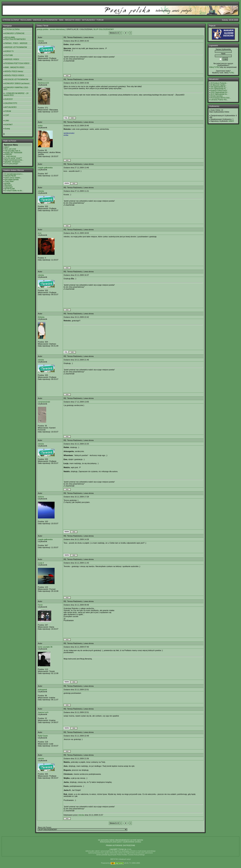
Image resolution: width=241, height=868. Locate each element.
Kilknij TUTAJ (214, 67)
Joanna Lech (43, 712)
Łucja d (41, 563)
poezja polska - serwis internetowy (51, 29)
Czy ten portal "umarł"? (13, 158)
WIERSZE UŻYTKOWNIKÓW (45, 20)
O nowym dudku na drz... (14, 191)
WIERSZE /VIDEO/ (12, 59)
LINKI (7, 121)
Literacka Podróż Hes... (219, 100)
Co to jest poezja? (12, 164)
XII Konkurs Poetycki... (219, 83)
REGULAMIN (26, 20)
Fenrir (40, 605)
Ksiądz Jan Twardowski (14, 153)
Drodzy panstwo (217, 96)
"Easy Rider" (10, 181)
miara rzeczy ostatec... (13, 178)
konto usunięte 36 (45, 647)
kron (40, 233)
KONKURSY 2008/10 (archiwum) (17, 83)
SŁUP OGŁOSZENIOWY (104, 29)
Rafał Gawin (43, 736)
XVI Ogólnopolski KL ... (219, 89)
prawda (8, 183)
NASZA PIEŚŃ (10, 176)
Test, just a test (10, 149)
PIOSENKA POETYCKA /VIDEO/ (17, 63)
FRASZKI (8, 154)
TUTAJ (231, 73)
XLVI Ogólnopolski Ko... (219, 94)
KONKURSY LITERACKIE (15, 33)
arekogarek (42, 690)
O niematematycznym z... (14, 174)
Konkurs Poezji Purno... (219, 90)
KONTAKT (9, 125)
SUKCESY (9, 99)
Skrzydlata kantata (12, 180)
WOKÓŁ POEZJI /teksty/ (14, 71)
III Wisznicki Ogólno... (219, 85)
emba (40, 126)
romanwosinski (44, 402)
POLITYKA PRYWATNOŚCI (15, 39)
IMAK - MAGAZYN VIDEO (70, 20)
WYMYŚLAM (10, 189)
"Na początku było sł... (13, 151)
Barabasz (8, 185)
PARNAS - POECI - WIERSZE (16, 43)
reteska (41, 41)
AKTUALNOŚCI (89, 20)
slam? (7, 147)
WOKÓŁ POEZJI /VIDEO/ (14, 75)
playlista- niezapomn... (13, 162)
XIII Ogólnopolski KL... (219, 87)
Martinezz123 (43, 83)
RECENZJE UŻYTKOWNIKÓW (16, 79)
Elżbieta (41, 317)
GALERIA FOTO (11, 103)
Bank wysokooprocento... (14, 160)
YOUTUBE (9, 55)
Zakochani (9, 187)
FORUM (100, 20)
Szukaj (7, 129)
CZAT (7, 115)
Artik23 (231, 121)
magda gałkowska (45, 168)
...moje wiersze (10, 156)
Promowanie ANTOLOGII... (221, 98)
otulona (41, 497)
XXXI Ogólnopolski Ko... (220, 92)
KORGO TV (9, 51)
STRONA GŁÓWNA (11, 20)
